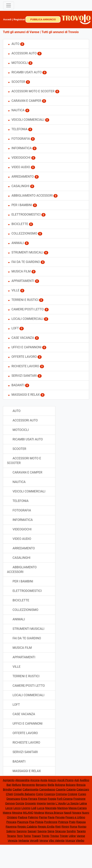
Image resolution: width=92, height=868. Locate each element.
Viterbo (80, 841)
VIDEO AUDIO (19, 167)
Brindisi (7, 789)
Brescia (81, 785)
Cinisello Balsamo (24, 794)
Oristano (12, 817)
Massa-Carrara (78, 808)
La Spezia (73, 803)
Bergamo (41, 785)
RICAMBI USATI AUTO (25, 72)
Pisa (32, 822)
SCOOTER (17, 82)
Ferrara (33, 799)
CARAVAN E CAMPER (25, 101)
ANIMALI (16, 243)
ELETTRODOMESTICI (24, 214)
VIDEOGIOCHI (19, 158)
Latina (83, 803)
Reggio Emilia (46, 827)
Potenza (63, 822)
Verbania (24, 841)
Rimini (65, 827)
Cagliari (17, 789)
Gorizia (20, 803)
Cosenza (50, 794)
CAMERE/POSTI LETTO (26, 309)
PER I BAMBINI (20, 205)
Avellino (85, 780)
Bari (9, 785)
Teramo (12, 836)
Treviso (55, 836)
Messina (17, 813)
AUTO (14, 44)
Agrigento (9, 780)
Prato (72, 822)
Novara (77, 813)
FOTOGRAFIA (19, 139)
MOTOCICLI (18, 63)
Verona (44, 841)
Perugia (60, 817)
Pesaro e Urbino (75, 817)
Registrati (19, 19)
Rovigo (82, 827)
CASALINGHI (19, 186)
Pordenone (51, 822)
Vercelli (34, 841)
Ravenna (11, 827)
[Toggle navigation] (9, 5)
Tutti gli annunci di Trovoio (60, 32)
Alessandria (22, 780)
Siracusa (60, 831)
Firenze (42, 799)
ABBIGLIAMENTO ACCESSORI (30, 196)
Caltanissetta (31, 789)
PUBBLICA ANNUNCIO (43, 19)
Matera (7, 813)
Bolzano (71, 785)
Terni (20, 836)
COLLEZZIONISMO (23, 233)
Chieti (9, 794)
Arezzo (52, 780)
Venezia (13, 841)
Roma (73, 827)
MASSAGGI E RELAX (24, 395)
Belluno (17, 785)
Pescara (11, 822)
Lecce (9, 808)
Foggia (52, 799)
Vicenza (70, 841)
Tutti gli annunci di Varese (21, 32)
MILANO (28, 813)
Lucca (41, 808)
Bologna (60, 785)
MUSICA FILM (19, 271)
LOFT (13, 328)
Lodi (34, 808)
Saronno (22, 831)
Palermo (33, 817)
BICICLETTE (18, 224)
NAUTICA (16, 110)
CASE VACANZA (21, 338)
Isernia (51, 803)
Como (40, 794)
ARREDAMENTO (21, 177)
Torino (27, 836)
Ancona (35, 780)
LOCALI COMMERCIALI (26, 319)
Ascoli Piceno (65, 780)
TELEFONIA (18, 129)
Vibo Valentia (57, 841)
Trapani (36, 836)
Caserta (61, 789)
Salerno (11, 831)
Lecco (17, 808)
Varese (81, 836)
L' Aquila (61, 803)
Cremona (61, 794)
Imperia (41, 803)
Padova (22, 817)
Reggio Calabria (27, 827)
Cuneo (82, 794)
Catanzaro (83, 789)
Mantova (62, 808)
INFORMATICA (20, 148)
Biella (51, 785)
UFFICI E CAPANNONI (25, 347)
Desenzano (14, 799)
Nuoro (85, 813)
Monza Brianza (54, 813)
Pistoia (39, 822)
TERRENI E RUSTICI (23, 300)
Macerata (51, 808)
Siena (51, 831)
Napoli (68, 813)
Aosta (44, 780)
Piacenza (23, 822)
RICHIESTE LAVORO (24, 366)
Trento (46, 836)
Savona (42, 831)
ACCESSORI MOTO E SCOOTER (31, 91)
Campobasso (47, 789)
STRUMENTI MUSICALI (26, 252)
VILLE (14, 290)
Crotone (73, 794)
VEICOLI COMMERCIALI (27, 120)
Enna (24, 799)
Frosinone (79, 799)
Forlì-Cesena (65, 799)
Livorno (26, 808)
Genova (10, 803)
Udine (72, 836)
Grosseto (30, 803)
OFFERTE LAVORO (22, 357)
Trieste (64, 836)
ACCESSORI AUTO (22, 53)
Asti (77, 780)
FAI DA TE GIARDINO (24, 262)
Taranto (81, 831)
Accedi (7, 19)
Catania (71, 789)
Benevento (28, 785)
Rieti (58, 827)
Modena (39, 813)
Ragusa (81, 822)
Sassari (32, 831)
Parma (43, 817)
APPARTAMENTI (21, 281)
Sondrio (71, 831)
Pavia (51, 817)
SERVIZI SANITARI (22, 376)
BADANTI (16, 385)
